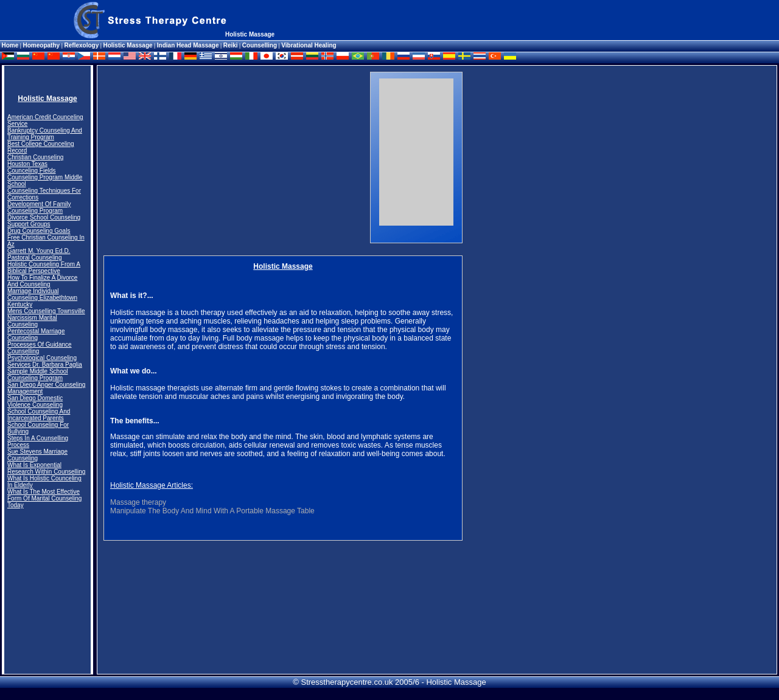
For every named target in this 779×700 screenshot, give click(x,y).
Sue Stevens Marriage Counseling (37, 455)
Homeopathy (42, 45)
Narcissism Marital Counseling (32, 321)
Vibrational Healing (309, 45)
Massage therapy (138, 502)
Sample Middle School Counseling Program (38, 375)
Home (10, 45)
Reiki (231, 45)
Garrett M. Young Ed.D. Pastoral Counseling (39, 254)
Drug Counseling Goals (39, 231)
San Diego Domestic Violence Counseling (35, 401)
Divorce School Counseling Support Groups (44, 221)
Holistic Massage (128, 45)
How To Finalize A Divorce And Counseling (42, 281)
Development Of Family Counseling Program (39, 207)
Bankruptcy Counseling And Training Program (45, 134)
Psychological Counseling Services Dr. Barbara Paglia (45, 361)
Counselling (260, 45)
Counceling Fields (32, 171)
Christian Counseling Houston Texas (35, 161)
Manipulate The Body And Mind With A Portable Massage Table (212, 511)
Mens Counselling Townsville (46, 311)
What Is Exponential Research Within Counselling (46, 468)
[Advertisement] (206, 158)
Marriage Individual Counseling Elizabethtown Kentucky (42, 298)
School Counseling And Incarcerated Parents (39, 415)
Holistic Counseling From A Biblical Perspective (44, 268)
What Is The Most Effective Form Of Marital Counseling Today (44, 498)
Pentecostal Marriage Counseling (36, 334)
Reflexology (82, 45)
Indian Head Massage (188, 45)
